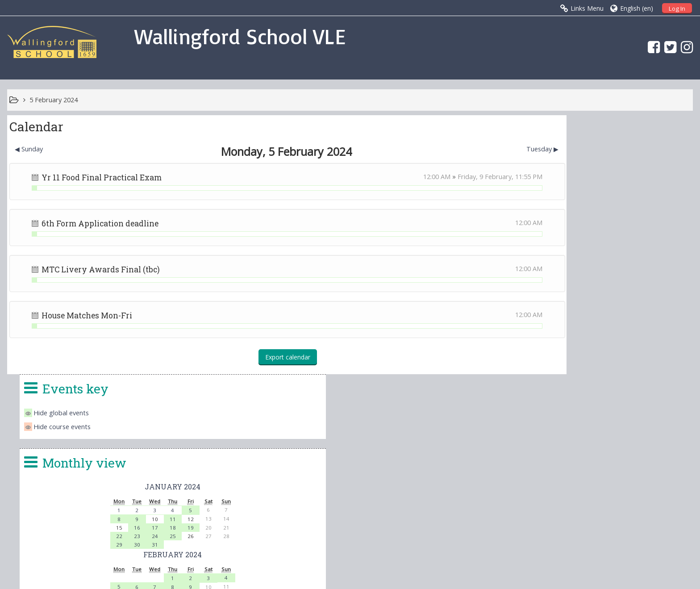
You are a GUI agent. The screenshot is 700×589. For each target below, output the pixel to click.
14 (596, 337)
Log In (677, 8)
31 (596, 286)
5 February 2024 (54, 100)
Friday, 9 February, (439, 177)
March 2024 (614, 365)
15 (614, 337)
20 (578, 346)
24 (596, 277)
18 (614, 269)
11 (614, 260)
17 (596, 269)
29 (560, 286)
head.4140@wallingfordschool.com (415, 494)
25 (614, 277)
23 (578, 277)
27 (578, 355)
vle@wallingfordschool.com (386, 505)
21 (596, 346)
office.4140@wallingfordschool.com (412, 483)
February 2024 (614, 295)
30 (578, 286)
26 (560, 354)
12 (560, 336)
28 (596, 355)
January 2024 (614, 228)
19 (632, 269)
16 (578, 269)
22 (560, 277)
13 (578, 337)
